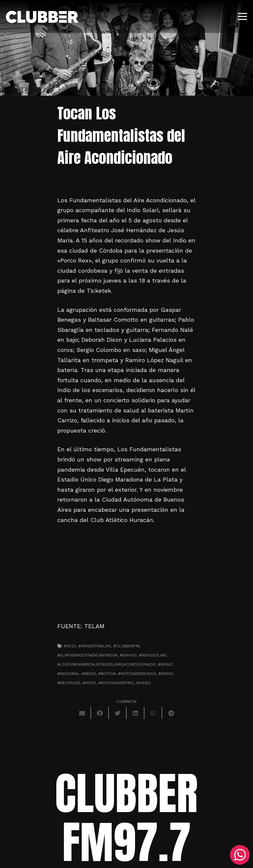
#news (89, 674)
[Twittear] (118, 713)
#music (166, 664)
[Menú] (243, 16)
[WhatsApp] (240, 855)
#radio (166, 674)
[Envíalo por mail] (82, 713)
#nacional (68, 674)
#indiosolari (153, 655)
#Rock (89, 683)
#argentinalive (95, 646)
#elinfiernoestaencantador (87, 655)
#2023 (70, 646)
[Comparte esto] (100, 713)
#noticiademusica (137, 674)
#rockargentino (116, 683)
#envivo (128, 655)
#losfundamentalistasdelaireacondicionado (107, 664)
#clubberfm (126, 646)
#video (144, 683)
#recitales (69, 683)
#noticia (107, 674)
